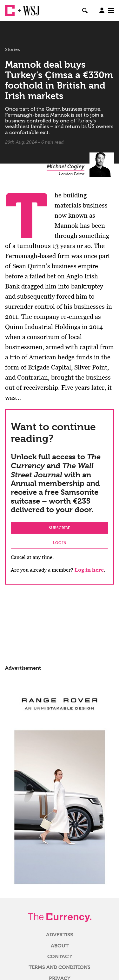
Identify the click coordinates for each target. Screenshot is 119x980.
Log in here (89, 570)
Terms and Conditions (60, 967)
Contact (60, 957)
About (60, 946)
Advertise (60, 935)
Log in (60, 543)
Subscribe (60, 528)
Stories (13, 49)
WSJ (28, 8)
